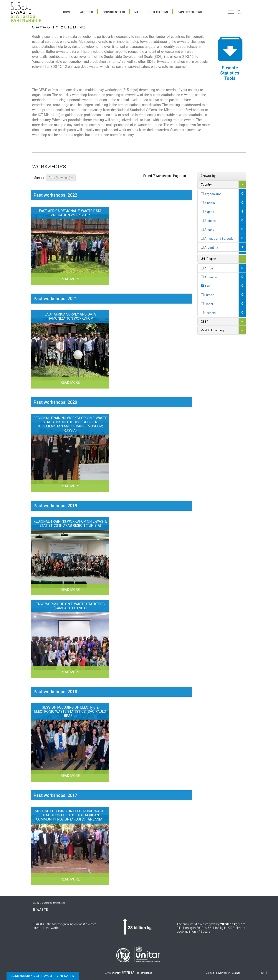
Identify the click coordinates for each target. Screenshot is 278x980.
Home (67, 12)
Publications (159, 12)
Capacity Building (190, 12)
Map (137, 12)
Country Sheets (114, 12)
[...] (202, 194)
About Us (87, 12)
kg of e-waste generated (43, 976)
